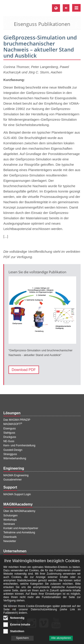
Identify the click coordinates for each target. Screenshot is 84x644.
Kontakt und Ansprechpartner (21, 528)
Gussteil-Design (13, 450)
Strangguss (10, 454)
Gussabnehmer (13, 480)
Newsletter (10, 541)
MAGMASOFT (13, 424)
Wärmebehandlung (15, 458)
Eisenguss (10, 429)
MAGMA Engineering (16, 475)
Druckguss (10, 437)
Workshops (10, 520)
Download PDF (24, 370)
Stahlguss (9, 433)
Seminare (9, 524)
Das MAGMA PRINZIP (17, 420)
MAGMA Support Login (17, 494)
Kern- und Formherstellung (19, 445)
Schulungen (10, 516)
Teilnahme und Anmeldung (19, 532)
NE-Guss (9, 441)
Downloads (10, 537)
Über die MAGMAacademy (19, 511)
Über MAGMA (12, 558)
